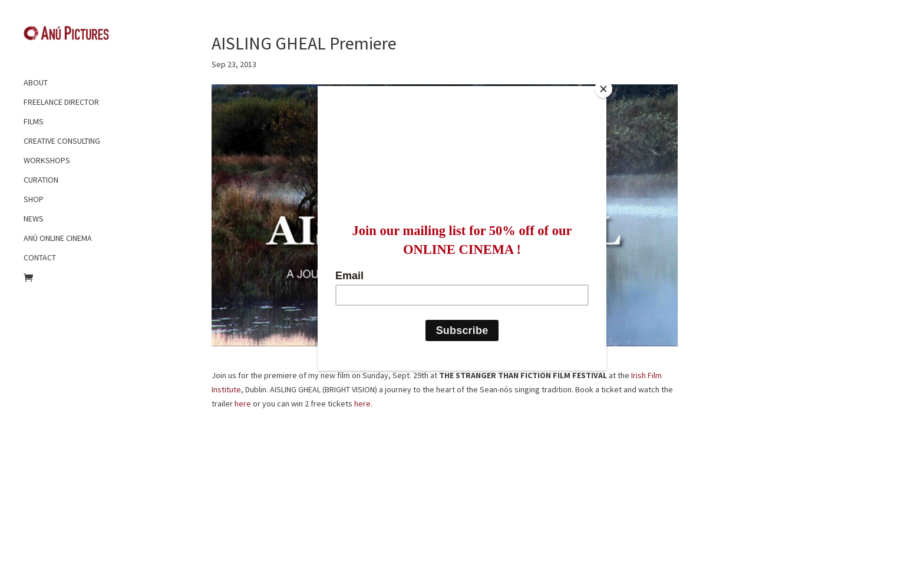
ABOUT (36, 82)
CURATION (41, 180)
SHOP (34, 199)
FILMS (34, 121)
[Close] (603, 89)
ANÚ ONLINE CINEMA (58, 238)
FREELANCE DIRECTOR (61, 102)
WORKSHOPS (47, 160)
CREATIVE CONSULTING (62, 141)
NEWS (34, 219)
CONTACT (40, 257)
